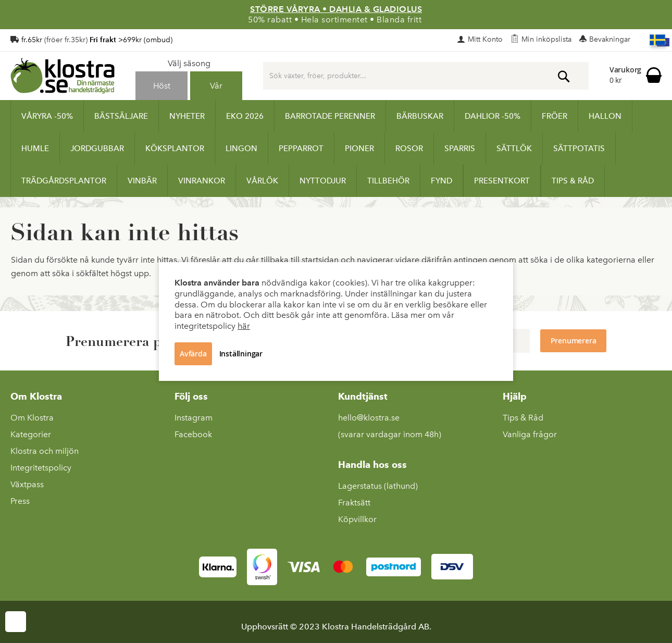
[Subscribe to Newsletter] (574, 341)
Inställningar (241, 354)
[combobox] (426, 76)
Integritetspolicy (41, 468)
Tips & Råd (523, 418)
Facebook (193, 434)
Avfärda (193, 354)
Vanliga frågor (530, 434)
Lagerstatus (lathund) (378, 486)
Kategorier (31, 434)
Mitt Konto (485, 39)
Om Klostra (32, 418)
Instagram (194, 418)
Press (20, 501)
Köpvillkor (357, 519)
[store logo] (63, 76)
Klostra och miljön (45, 451)
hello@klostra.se (369, 418)
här (244, 326)
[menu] (336, 149)
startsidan (320, 260)
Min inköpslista (546, 39)
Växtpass (27, 484)
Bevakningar (610, 39)
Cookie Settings (16, 622)
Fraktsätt (354, 503)
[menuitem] (47, 116)
